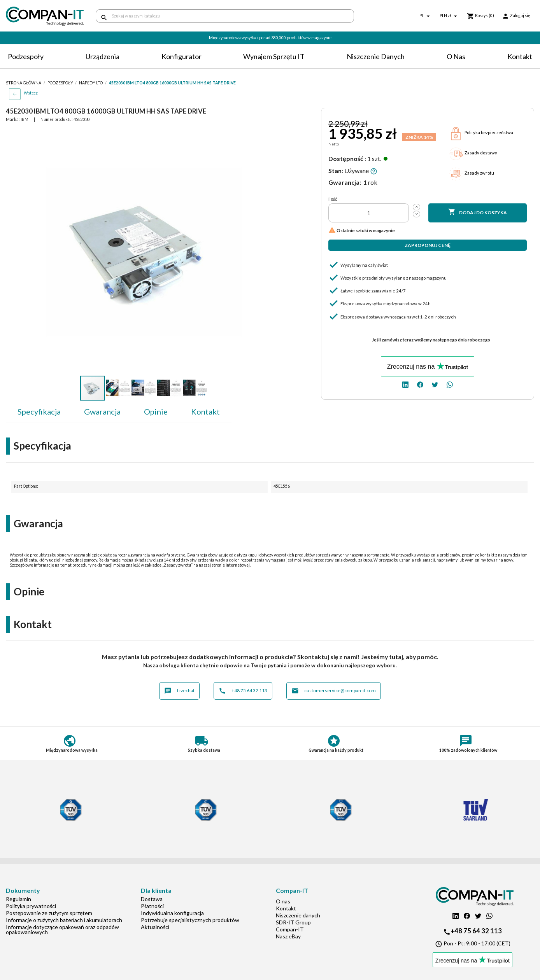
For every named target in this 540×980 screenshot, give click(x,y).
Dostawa (152, 899)
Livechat (179, 691)
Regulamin (18, 899)
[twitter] (435, 384)
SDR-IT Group (293, 922)
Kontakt (520, 56)
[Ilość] (369, 213)
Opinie (156, 411)
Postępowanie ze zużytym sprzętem (49, 913)
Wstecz (31, 93)
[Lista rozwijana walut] (449, 16)
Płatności (152, 906)
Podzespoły (26, 56)
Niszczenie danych (376, 56)
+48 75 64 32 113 (243, 691)
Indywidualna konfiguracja (172, 913)
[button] (260, 136)
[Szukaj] (225, 16)
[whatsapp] (450, 384)
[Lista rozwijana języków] (426, 16)
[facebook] (420, 384)
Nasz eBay (288, 936)
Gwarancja (102, 411)
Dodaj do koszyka (478, 212)
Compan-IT (290, 929)
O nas (456, 56)
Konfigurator (181, 56)
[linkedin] (405, 384)
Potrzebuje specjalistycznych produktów (190, 920)
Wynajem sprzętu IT (274, 56)
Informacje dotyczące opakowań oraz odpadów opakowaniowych (62, 929)
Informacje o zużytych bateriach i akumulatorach (64, 920)
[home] (45, 16)
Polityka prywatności (31, 906)
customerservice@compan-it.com (334, 691)
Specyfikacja (39, 411)
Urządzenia (103, 56)
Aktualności (155, 927)
